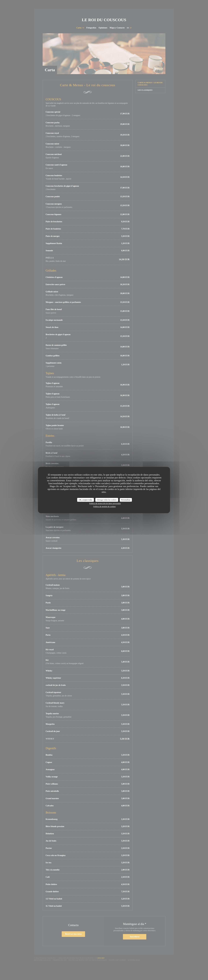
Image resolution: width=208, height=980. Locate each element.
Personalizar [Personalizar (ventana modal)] (126, 500)
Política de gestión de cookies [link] (105, 506)
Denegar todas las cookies (107, 500)
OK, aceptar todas (86, 500)
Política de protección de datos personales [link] (105, 503)
